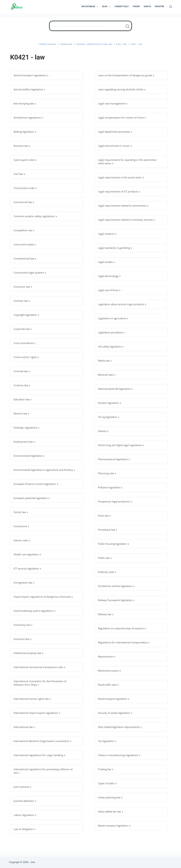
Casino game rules (24, 160)
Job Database (90, 7)
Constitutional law (24, 258)
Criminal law (21, 371)
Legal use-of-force (108, 290)
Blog (107, 7)
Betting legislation (24, 132)
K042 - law (121, 44)
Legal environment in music (114, 146)
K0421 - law (137, 44)
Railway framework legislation (115, 600)
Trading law (105, 769)
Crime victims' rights (25, 357)
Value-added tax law (109, 811)
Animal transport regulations (30, 75)
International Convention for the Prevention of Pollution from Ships (40, 683)
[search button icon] (128, 27)
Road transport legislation (113, 699)
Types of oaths (106, 783)
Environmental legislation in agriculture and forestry (43, 470)
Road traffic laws (107, 685)
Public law (104, 558)
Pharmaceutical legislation (113, 459)
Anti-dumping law (24, 103)
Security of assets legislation (114, 713)
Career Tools (122, 6)
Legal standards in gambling (114, 248)
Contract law (21, 301)
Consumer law (22, 287)
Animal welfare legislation (28, 89)
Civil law (18, 174)
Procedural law (106, 530)
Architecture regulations (27, 118)
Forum (136, 6)
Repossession (106, 656)
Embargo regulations (25, 428)
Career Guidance (47, 44)
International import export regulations (36, 713)
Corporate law (22, 329)
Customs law (21, 385)
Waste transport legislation (113, 826)
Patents (102, 431)
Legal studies (105, 262)
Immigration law (23, 583)
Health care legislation (26, 554)
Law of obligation (23, 829)
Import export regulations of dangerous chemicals (42, 597)
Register (160, 6)
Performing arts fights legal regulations (120, 445)
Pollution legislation (109, 487)
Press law (103, 516)
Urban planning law (109, 797)
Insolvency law (22, 625)
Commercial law (23, 202)
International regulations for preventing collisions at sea (43, 771)
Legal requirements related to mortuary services (125, 220)
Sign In (147, 6)
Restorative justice (108, 671)
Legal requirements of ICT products (118, 191)
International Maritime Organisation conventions (41, 741)
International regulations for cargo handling (38, 755)
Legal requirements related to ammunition (122, 206)
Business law (21, 146)
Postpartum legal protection (114, 501)
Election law (20, 413)
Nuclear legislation (108, 403)
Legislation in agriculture (112, 318)
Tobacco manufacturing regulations (118, 755)
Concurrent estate (24, 244)
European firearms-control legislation (35, 484)
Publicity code (106, 572)
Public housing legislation (112, 544)
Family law (20, 512)
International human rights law (31, 699)
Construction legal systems (29, 273)
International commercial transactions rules (38, 667)
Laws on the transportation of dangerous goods (125, 75)
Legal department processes (114, 132)
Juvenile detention (24, 801)
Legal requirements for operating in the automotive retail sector (127, 162)
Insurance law (21, 639)
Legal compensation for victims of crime (121, 118)
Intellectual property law (27, 653)
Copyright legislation (25, 315)
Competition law (23, 230)
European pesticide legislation (31, 498)
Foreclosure (20, 526)
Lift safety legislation (110, 346)
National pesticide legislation (114, 389)
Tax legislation (106, 741)
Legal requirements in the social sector (120, 177)
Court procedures (24, 343)
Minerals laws (106, 375)
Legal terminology (108, 276)
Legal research (106, 234)
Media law (104, 361)
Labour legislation (24, 815)
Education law (22, 399)
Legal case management (112, 103)
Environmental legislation (28, 456)
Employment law (23, 442)
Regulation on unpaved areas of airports (121, 628)
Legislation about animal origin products (121, 304)
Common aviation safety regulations (34, 216)
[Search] (171, 7)
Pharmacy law (106, 473)
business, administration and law (94, 44)
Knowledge (66, 44)
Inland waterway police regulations (33, 611)
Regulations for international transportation (123, 642)
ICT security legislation (26, 568)
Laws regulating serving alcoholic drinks (121, 89)
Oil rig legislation (108, 417)
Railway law (105, 614)
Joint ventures (21, 787)
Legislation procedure (110, 332)
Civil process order (24, 188)
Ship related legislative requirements (119, 727)
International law (23, 727)
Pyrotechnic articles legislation (115, 586)
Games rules (21, 540)
